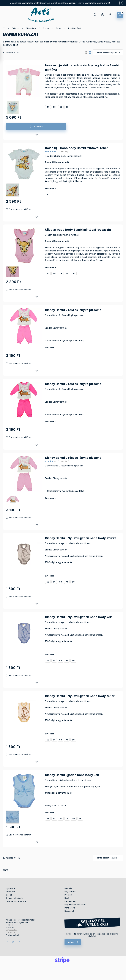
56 (61, 107)
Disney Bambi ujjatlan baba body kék (72, 775)
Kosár (67, 898)
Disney (46, 28)
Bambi (59, 28)
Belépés (68, 888)
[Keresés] (95, 15)
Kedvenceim (70, 901)
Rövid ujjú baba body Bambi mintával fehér (76, 148)
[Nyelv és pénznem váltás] (103, 15)
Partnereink (70, 908)
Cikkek (9, 895)
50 (54, 107)
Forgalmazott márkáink (75, 904)
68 (67, 107)
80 (48, 194)
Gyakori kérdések (14, 898)
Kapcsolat (69, 911)
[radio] (86, 52)
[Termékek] (6, 15)
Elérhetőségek (13, 935)
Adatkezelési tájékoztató (18, 922)
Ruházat (16, 28)
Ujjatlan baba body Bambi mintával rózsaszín (78, 230)
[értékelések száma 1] (57, 151)
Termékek (11, 891)
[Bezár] (121, 3)
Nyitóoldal (11, 888)
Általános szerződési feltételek (20, 920)
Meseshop (31, 28)
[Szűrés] (3, 53)
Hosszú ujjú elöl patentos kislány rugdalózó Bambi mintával (82, 67)
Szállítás (10, 927)
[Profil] (110, 15)
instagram (13, 942)
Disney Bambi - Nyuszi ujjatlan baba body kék (78, 617)
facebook (7, 942)
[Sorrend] (108, 52)
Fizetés (9, 925)
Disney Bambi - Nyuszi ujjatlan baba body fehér (80, 696)
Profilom (68, 895)
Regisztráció (70, 891)
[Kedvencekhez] (37, 135)
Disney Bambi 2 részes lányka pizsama (73, 310)
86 (74, 273)
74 (61, 273)
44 (48, 107)
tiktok (19, 942)
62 (54, 819)
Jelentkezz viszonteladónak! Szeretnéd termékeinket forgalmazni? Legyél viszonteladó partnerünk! (60, 3)
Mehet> (71, 942)
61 (54, 582)
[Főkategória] (4, 28)
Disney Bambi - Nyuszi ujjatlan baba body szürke (81, 538)
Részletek (38, 127)
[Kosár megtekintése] (120, 15)
